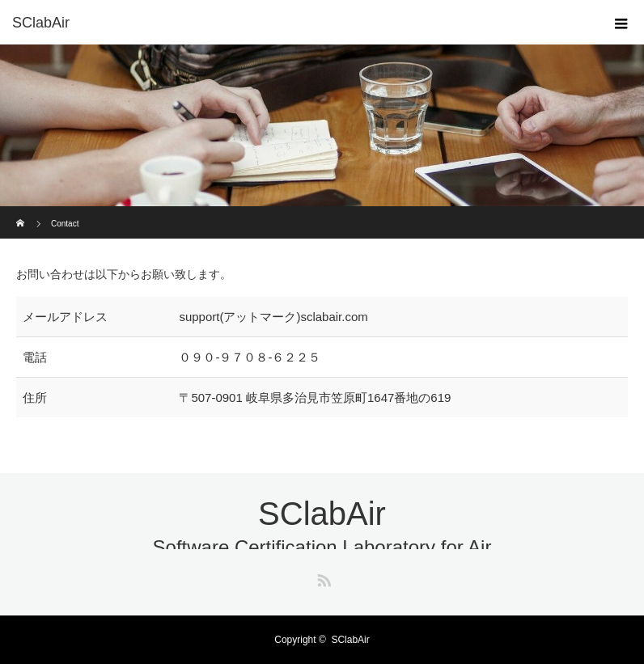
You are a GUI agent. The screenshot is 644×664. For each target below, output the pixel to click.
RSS (322, 577)
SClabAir (41, 23)
